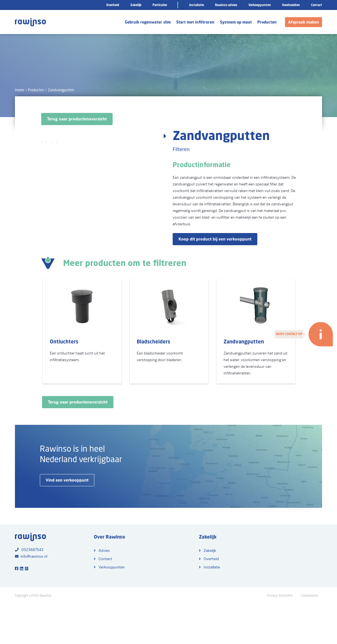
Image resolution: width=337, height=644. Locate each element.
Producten (36, 90)
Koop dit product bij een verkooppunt (215, 239)
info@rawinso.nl (31, 597)
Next (163, 200)
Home (20, 90)
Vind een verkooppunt (67, 521)
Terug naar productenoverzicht (77, 119)
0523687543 (29, 590)
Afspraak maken (304, 22)
